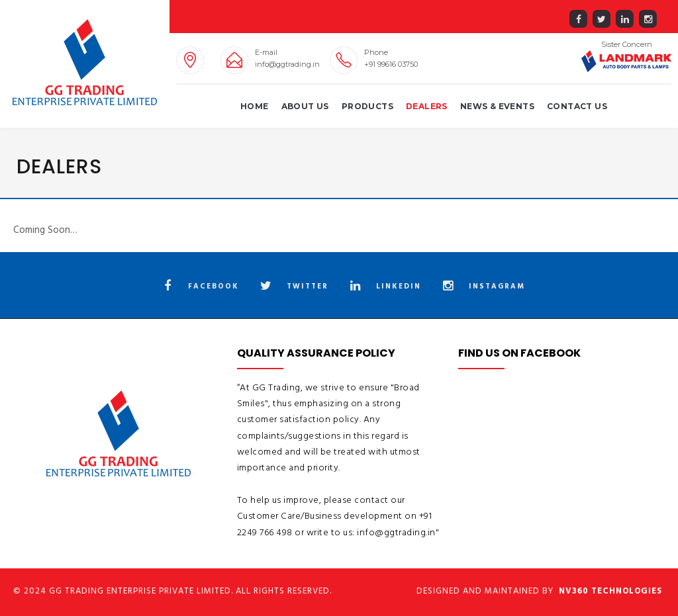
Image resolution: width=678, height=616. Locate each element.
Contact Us (577, 106)
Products (367, 106)
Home (255, 106)
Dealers (427, 106)
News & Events (497, 106)
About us (305, 106)
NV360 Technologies (610, 591)
